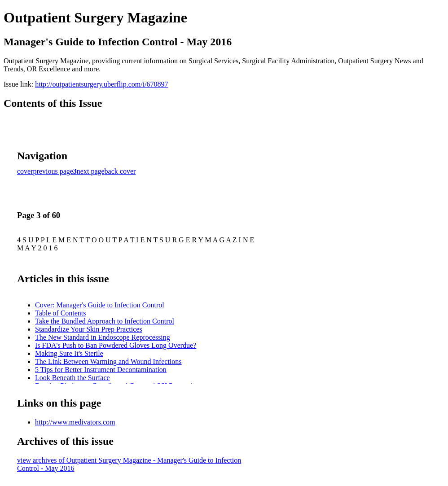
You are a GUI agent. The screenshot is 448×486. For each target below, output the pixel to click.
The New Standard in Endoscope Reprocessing (103, 337)
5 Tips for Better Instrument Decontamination (101, 370)
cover (25, 171)
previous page (53, 171)
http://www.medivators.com (75, 422)
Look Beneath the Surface (72, 378)
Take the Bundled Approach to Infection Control (105, 321)
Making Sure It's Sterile (69, 353)
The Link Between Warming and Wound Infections (108, 361)
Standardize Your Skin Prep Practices (89, 329)
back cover (120, 171)
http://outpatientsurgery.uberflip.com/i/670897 (101, 84)
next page (91, 171)
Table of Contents (61, 313)
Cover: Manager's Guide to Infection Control (100, 305)
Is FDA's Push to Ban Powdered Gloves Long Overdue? (116, 345)
